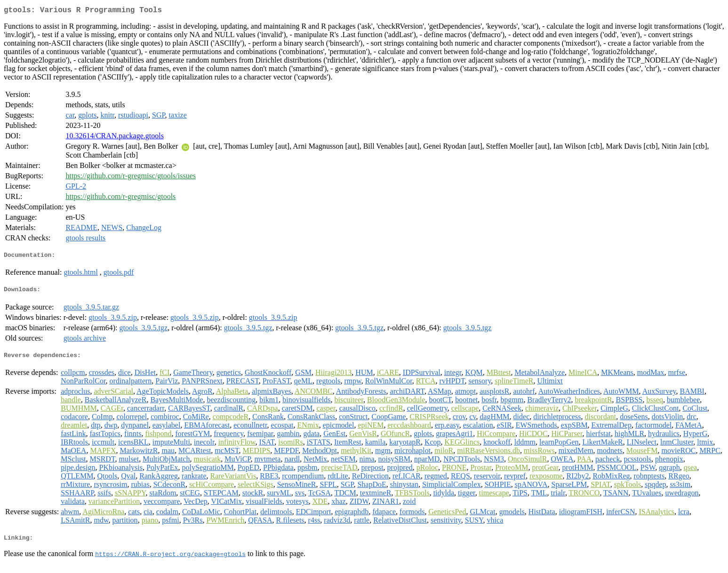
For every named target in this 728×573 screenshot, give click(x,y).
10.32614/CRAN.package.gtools (114, 138)
